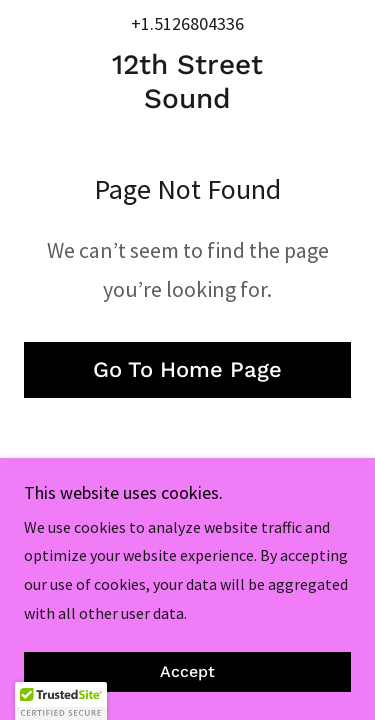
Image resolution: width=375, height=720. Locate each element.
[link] (187, 81)
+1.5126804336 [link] (187, 23)
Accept (187, 672)
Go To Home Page (187, 369)
